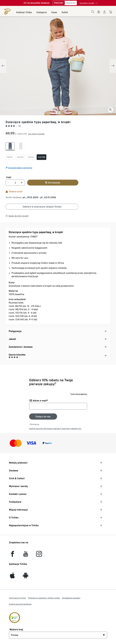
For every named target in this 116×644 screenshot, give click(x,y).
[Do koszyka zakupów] (111, 13)
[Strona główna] (7, 11)
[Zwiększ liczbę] (22, 183)
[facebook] (12, 555)
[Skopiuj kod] (71, 3)
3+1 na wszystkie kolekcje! (37, 3)
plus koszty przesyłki (36, 134)
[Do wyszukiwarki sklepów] (99, 14)
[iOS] (12, 577)
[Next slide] (113, 66)
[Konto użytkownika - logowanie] (105, 14)
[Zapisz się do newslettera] (43, 417)
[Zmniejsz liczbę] (9, 183)
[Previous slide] (3, 66)
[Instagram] (39, 555)
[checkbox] (10, 146)
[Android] (26, 577)
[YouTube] (26, 555)
